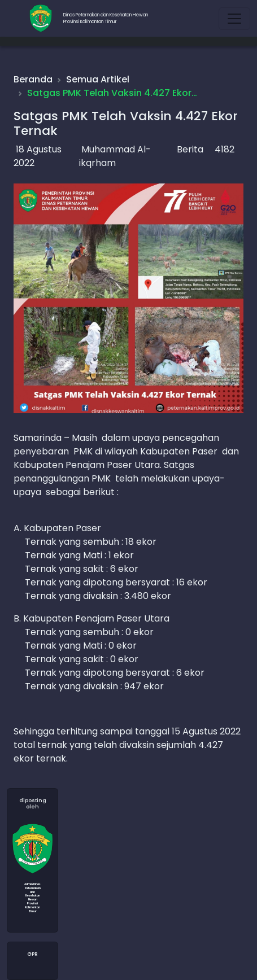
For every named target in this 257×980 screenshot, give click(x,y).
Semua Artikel (98, 79)
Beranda (33, 79)
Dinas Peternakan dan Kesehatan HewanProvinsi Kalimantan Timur (106, 18)
